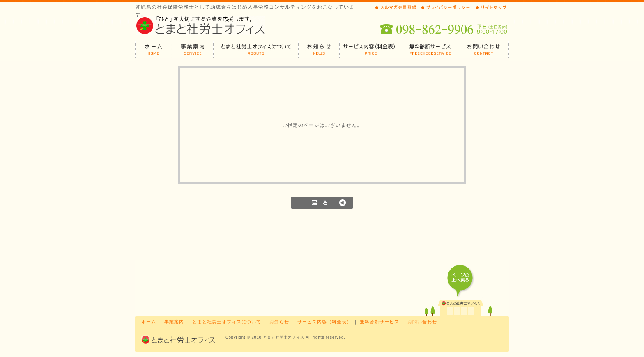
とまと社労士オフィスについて (227, 322)
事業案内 (174, 322)
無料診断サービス (379, 322)
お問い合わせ (422, 322)
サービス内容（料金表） (324, 322)
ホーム (149, 322)
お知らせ (279, 322)
